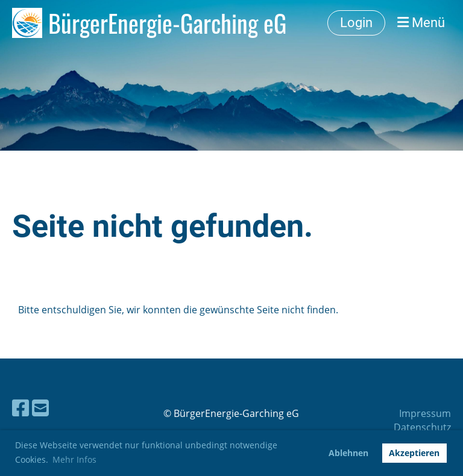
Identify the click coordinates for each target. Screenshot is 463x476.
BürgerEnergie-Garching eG (167, 23)
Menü (421, 23)
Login (356, 23)
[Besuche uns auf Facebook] (20, 408)
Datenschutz (422, 427)
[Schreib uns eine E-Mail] (40, 408)
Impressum (425, 413)
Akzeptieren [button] (414, 453)
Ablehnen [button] (348, 453)
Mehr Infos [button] (74, 459)
